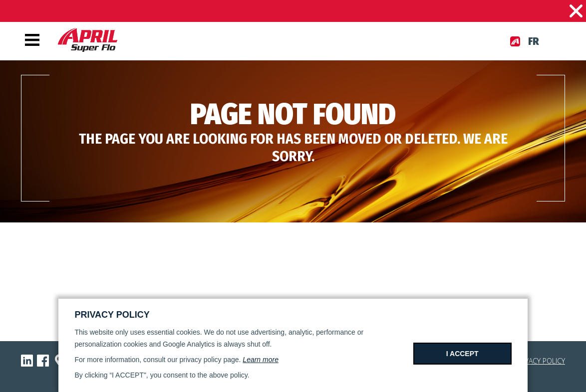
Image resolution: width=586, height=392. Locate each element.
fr (534, 41)
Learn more (261, 360)
